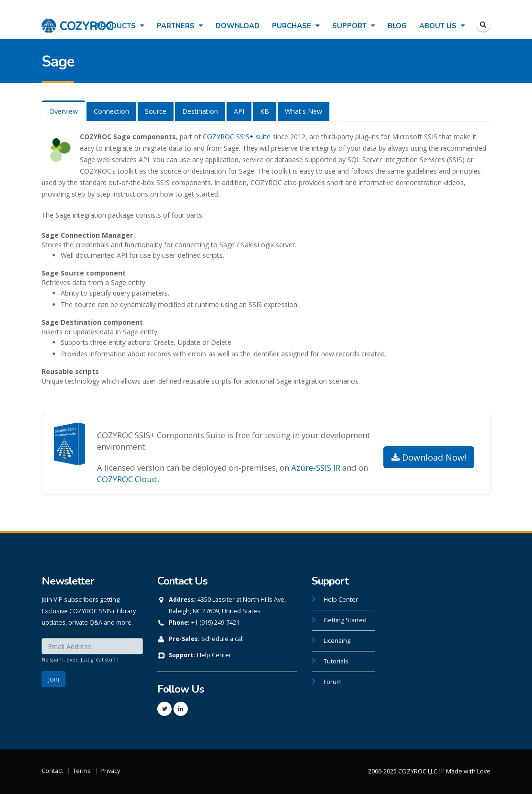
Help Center (214, 655)
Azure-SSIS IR (316, 468)
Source (156, 111)
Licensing (337, 641)
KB (265, 111)
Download (238, 26)
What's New (304, 111)
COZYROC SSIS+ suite (237, 137)
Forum (333, 682)
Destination (200, 111)
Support (354, 26)
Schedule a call (223, 639)
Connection (111, 111)
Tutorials (336, 661)
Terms (82, 771)
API (239, 111)
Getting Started (345, 620)
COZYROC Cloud (127, 479)
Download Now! (429, 457)
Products (120, 26)
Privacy (110, 771)
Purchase (296, 26)
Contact (52, 771)
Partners (180, 26)
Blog (397, 26)
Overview (64, 111)
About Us (442, 26)
